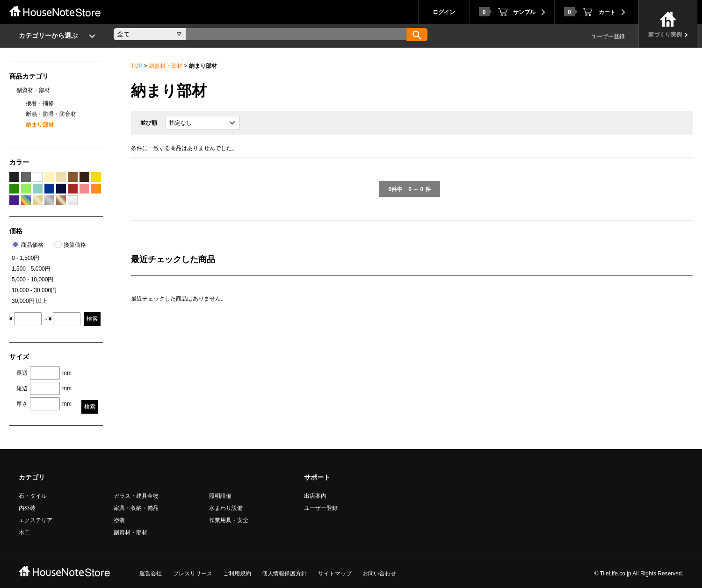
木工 (24, 532)
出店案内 (315, 496)
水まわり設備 (226, 508)
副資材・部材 (166, 66)
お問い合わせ (379, 574)
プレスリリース (193, 574)
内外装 (27, 508)
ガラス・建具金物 (136, 496)
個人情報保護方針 (284, 574)
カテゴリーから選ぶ (48, 36)
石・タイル (33, 496)
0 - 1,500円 (25, 258)
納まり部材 (40, 125)
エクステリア (36, 520)
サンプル (507, 12)
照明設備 (220, 496)
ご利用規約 (237, 574)
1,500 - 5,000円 (31, 269)
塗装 (119, 520)
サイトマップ (335, 574)
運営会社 (151, 574)
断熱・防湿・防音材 (51, 114)
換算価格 (75, 245)
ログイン (444, 12)
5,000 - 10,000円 (33, 280)
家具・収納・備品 (136, 508)
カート (590, 12)
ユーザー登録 (608, 36)
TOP (137, 66)
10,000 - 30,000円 (34, 290)
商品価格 (32, 245)
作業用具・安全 (229, 520)
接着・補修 (40, 103)
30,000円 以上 (29, 301)
